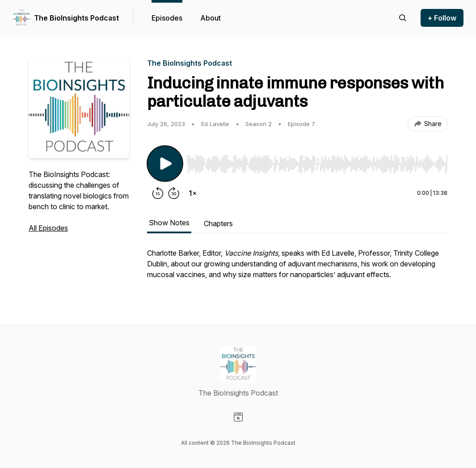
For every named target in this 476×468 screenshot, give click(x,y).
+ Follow (442, 18)
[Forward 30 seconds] (174, 193)
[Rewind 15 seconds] (158, 193)
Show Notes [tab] (169, 223)
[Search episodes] (403, 18)
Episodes (167, 18)
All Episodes (48, 228)
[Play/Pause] (165, 164)
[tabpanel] (297, 268)
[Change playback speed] (193, 193)
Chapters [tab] (218, 223)
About (211, 18)
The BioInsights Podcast (76, 18)
